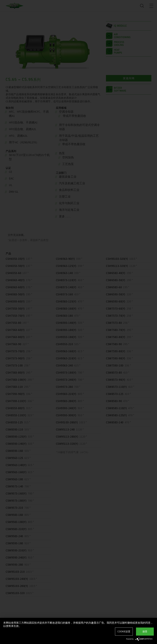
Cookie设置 (124, 631)
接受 (145, 631)
